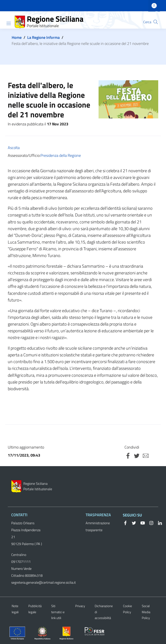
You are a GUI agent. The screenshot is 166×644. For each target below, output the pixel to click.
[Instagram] (150, 523)
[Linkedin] (158, 523)
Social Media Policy (146, 612)
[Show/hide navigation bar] (9, 23)
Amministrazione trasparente (98, 526)
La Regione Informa (43, 37)
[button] (156, 22)
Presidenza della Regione (61, 155)
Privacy (80, 606)
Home (17, 37)
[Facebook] (125, 523)
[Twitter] (132, 523)
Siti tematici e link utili (58, 612)
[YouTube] (141, 523)
